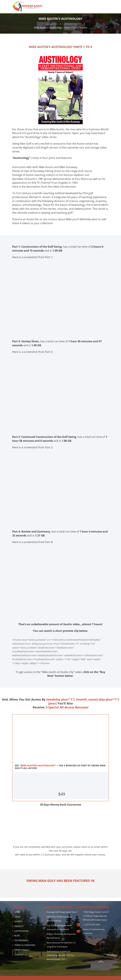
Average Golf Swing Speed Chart (62, 912)
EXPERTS (18, 921)
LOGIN (17, 917)
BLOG (17, 936)
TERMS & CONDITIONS (25, 945)
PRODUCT (19, 926)
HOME (17, 912)
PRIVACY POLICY (22, 950)
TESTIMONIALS (21, 940)
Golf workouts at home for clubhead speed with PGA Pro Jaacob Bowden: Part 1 (60, 955)
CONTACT (19, 955)
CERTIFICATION (21, 931)
